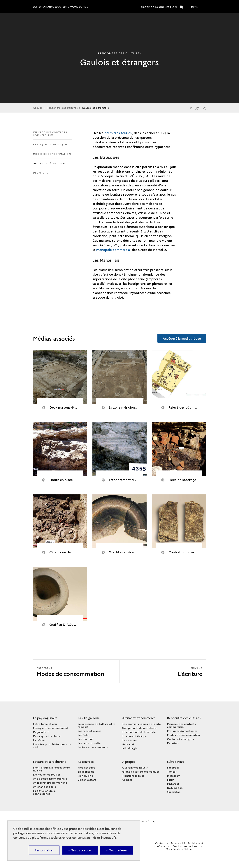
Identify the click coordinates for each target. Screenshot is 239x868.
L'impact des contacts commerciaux (50, 133)
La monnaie (130, 740)
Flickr (170, 780)
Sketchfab (174, 792)
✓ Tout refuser (117, 850)
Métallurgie (130, 748)
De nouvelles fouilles (47, 774)
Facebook (173, 767)
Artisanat (128, 744)
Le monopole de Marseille (139, 732)
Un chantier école (44, 787)
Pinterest (173, 784)
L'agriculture (41, 732)
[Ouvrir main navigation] (198, 6)
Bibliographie (86, 771)
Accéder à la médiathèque (181, 338)
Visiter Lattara (87, 780)
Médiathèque (87, 767)
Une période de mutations (139, 728)
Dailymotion (175, 788)
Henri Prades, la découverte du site (51, 769)
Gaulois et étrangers (49, 163)
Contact (160, 843)
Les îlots (83, 735)
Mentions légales (133, 776)
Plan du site (85, 776)
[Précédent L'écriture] (76, 671)
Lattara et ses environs (93, 747)
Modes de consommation (52, 154)
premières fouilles (118, 133)
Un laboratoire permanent (50, 783)
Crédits (127, 780)
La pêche (39, 740)
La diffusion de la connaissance (44, 792)
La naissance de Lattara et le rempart (96, 725)
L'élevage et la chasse (47, 736)
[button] (204, 108)
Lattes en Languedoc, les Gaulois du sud (61, 7)
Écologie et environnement (51, 728)
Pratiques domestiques (50, 144)
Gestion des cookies (185, 846)
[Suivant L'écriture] (163, 671)
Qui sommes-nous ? (135, 767)
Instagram (174, 776)
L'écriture (40, 173)
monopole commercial (113, 250)
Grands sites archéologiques (141, 771)
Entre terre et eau (45, 724)
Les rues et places (89, 731)
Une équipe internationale (50, 778)
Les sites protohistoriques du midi (52, 745)
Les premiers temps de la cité (142, 724)
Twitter (172, 771)
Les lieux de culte (89, 743)
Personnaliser (44, 850)
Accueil (38, 108)
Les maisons (85, 739)
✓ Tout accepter (80, 850)
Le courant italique (135, 736)
